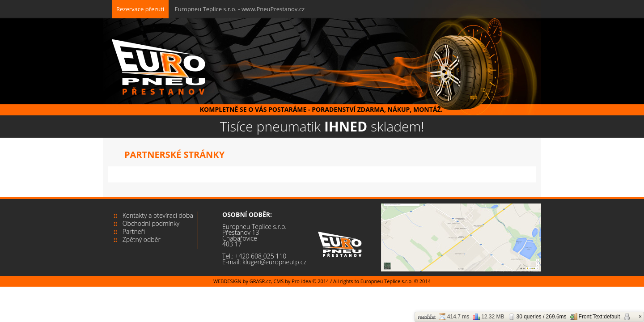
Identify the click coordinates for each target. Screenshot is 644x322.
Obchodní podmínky (151, 223)
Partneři (134, 231)
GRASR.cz (260, 281)
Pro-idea (301, 281)
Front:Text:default (595, 317)
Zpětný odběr (142, 239)
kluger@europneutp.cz (274, 262)
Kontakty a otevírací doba (158, 215)
